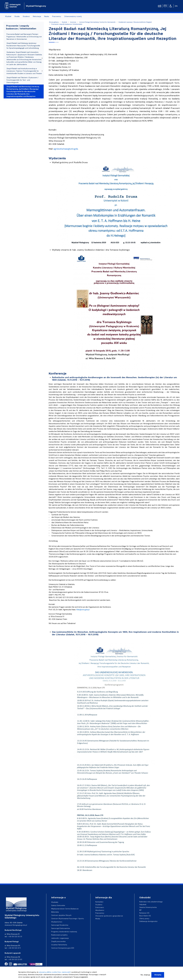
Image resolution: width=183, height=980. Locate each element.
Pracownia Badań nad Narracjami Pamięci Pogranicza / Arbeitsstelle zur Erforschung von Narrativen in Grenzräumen (24, 37)
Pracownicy (100, 913)
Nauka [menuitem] (47, 16)
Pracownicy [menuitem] (57, 16)
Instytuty (73, 22)
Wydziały (55, 902)
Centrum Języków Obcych (61, 915)
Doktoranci (100, 907)
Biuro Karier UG (145, 916)
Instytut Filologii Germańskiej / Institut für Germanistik (97, 22)
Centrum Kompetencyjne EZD (63, 948)
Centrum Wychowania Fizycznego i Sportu (68, 919)
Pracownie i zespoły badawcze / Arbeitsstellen (67, 24)
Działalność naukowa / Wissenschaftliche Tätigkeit (135, 22)
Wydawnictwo (57, 922)
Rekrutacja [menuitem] (37, 16)
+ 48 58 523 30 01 (15, 937)
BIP (140, 910)
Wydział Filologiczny (36, 6)
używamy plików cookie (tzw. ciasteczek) (55, 972)
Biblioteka (55, 912)
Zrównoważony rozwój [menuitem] (73, 16)
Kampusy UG (144, 913)
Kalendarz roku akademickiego (151, 902)
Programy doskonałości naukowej (64, 932)
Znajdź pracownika (58, 941)
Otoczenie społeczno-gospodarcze (109, 916)
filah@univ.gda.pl (83, 610)
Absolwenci (100, 910)
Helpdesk (143, 904)
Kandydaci (99, 902)
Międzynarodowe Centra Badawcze (65, 909)
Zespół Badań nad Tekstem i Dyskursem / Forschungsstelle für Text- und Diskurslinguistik (22, 80)
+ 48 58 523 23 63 (15, 959)
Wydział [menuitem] (8, 16)
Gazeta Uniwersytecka (148, 907)
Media (98, 919)
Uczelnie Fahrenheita (59, 945)
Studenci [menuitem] (26, 16)
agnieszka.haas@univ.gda (66, 149)
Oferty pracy (144, 919)
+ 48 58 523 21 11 (14, 948)
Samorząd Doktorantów (61, 928)
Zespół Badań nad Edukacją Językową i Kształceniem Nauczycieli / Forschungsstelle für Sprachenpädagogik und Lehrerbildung (23, 46)
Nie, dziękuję (145, 975)
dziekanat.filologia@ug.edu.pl (16, 925)
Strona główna (54, 22)
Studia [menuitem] (17, 16)
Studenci (99, 904)
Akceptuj (158, 975)
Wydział (64, 22)
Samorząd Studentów (60, 925)
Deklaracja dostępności (148, 921)
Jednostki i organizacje (60, 938)
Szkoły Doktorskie (58, 905)
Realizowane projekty (59, 935)
